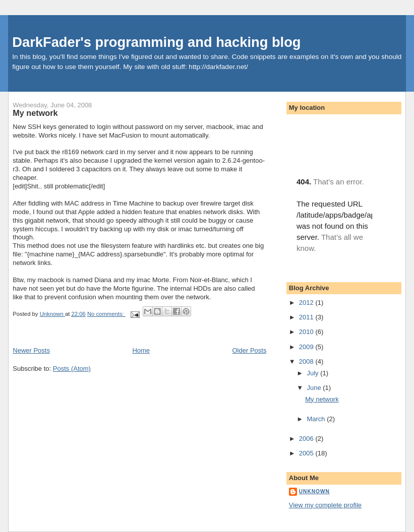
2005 (307, 453)
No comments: (106, 314)
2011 (307, 317)
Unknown (314, 491)
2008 (307, 361)
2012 (307, 303)
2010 (307, 332)
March (317, 419)
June (315, 388)
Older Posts (250, 350)
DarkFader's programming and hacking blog (156, 42)
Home (141, 350)
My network (35, 113)
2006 (307, 439)
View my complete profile (325, 505)
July (313, 373)
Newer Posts (31, 350)
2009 (307, 347)
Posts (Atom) (72, 369)
